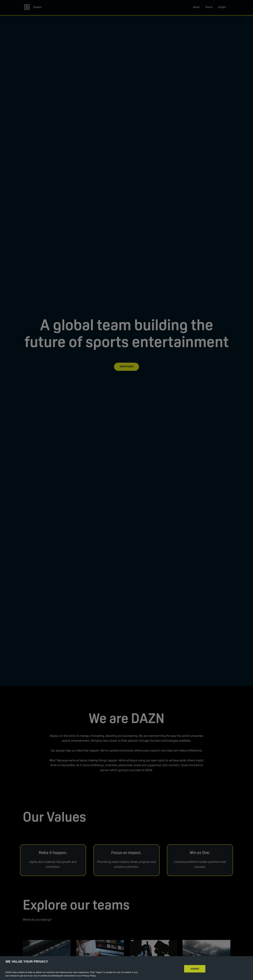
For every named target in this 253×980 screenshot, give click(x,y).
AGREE (195, 974)
